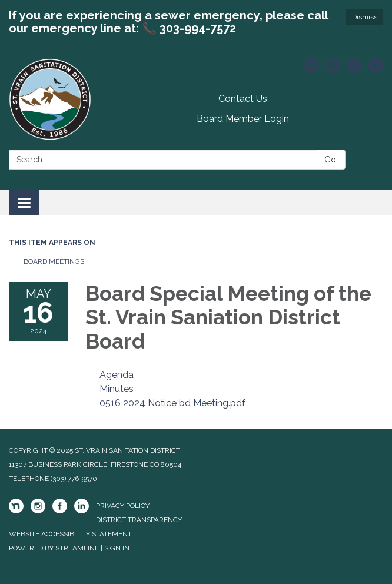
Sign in (117, 548)
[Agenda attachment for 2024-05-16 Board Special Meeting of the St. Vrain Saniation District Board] (117, 375)
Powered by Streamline (54, 548)
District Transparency (139, 520)
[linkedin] (376, 70)
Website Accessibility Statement (70, 534)
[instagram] (332, 70)
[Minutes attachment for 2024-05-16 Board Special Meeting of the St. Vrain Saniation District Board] (117, 389)
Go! (331, 160)
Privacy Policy (123, 506)
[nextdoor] (310, 70)
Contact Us (243, 99)
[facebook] (354, 70)
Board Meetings (54, 261)
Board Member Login (243, 119)
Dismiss (365, 17)
